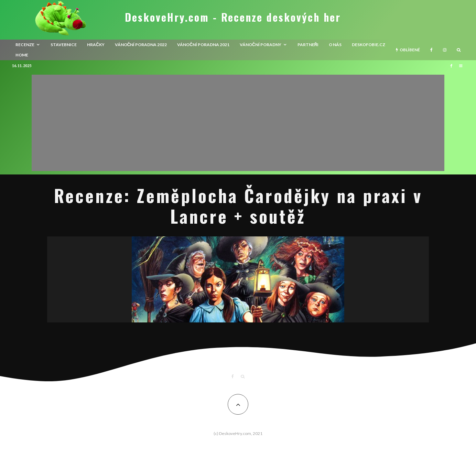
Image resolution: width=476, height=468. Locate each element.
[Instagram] (445, 50)
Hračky (96, 45)
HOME (22, 55)
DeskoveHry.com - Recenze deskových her (233, 17)
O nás (335, 45)
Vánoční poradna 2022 (141, 45)
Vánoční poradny (261, 45)
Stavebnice (64, 45)
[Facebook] (431, 50)
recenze (25, 45)
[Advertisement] (238, 123)
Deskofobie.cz (369, 45)
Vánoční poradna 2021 (203, 45)
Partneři (308, 45)
